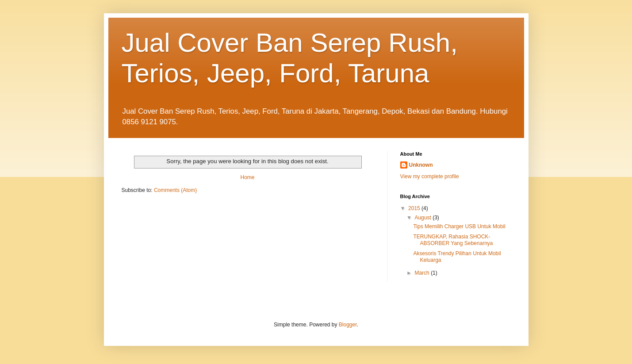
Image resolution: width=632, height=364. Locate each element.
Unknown (421, 165)
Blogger (348, 325)
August (423, 218)
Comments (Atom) (175, 190)
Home (247, 177)
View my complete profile (430, 176)
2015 (415, 208)
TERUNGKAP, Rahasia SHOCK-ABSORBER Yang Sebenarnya (453, 240)
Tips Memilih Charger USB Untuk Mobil (459, 226)
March (423, 273)
